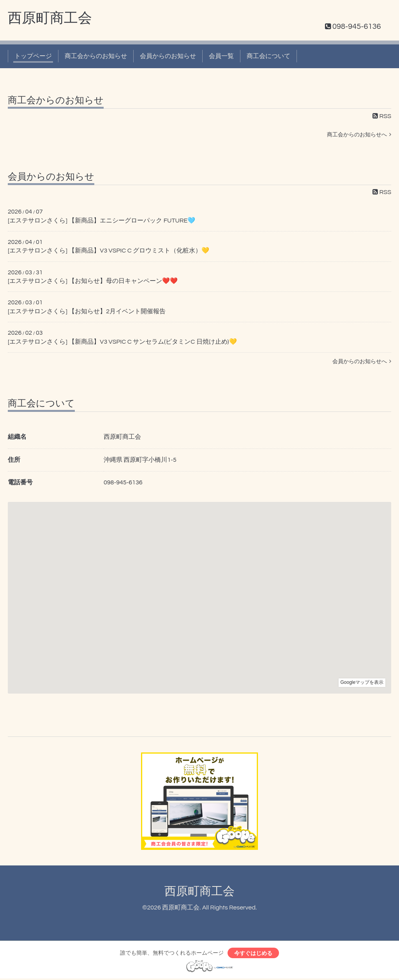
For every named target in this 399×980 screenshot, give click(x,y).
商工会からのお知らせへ (359, 135)
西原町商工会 (50, 18)
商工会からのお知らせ (96, 56)
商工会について (268, 56)
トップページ (33, 56)
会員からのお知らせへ (362, 361)
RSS (382, 116)
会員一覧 (221, 56)
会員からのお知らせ (168, 56)
